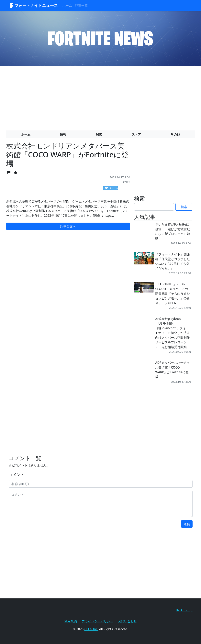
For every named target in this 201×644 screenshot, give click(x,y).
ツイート (111, 188)
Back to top (184, 610)
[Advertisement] (100, 97)
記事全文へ (68, 226)
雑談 (99, 134)
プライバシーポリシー (97, 621)
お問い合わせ (127, 621)
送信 (187, 524)
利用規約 (71, 621)
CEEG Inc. (91, 629)
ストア (136, 134)
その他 (175, 134)
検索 (184, 207)
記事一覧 (81, 6)
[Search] (154, 207)
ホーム (67, 6)
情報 (63, 134)
